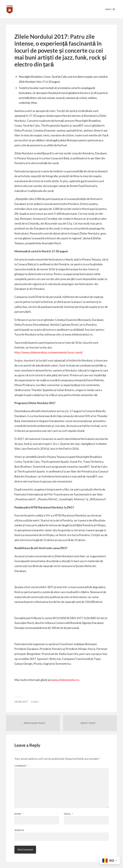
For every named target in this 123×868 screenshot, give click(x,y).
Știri (36, 702)
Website (19, 830)
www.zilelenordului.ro (65, 680)
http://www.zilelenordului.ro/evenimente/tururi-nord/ (48, 352)
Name (19, 814)
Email (68, 814)
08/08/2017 (21, 702)
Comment (21, 766)
